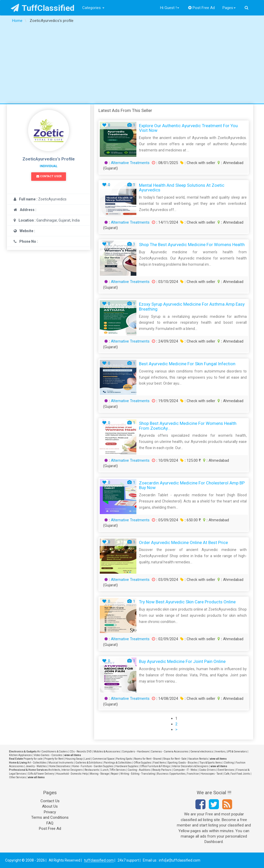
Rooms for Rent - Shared (148, 759)
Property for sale (33, 759)
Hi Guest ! (170, 8)
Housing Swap (74, 759)
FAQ (50, 823)
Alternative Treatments (130, 163)
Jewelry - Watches (36, 766)
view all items (73, 755)
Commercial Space (103, 759)
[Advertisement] (132, 65)
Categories (93, 8)
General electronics (202, 752)
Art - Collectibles (37, 763)
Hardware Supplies (127, 766)
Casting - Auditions (139, 770)
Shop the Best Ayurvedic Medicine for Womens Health (192, 245)
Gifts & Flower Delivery (41, 774)
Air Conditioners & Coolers (52, 752)
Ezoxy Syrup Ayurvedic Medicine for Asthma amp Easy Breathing (192, 307)
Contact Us (50, 801)
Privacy (50, 812)
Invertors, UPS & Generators (231, 752)
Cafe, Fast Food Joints (237, 774)
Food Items (160, 763)
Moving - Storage (99, 774)
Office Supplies (142, 763)
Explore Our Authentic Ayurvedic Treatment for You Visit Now (188, 128)
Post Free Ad (202, 8)
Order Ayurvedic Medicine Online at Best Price (183, 542)
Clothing (229, 763)
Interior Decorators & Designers (190, 766)
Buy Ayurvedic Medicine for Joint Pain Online (182, 661)
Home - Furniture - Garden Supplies (93, 766)
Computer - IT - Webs (185, 770)
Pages (229, 8)
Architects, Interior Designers (65, 770)
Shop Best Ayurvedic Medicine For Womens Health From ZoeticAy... (188, 426)
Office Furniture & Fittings (155, 766)
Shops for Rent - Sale (175, 759)
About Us (50, 806)
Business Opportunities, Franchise (178, 774)
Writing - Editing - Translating (138, 774)
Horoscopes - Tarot (211, 774)
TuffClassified (43, 8)
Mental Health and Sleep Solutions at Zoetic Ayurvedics (182, 188)
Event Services (226, 770)
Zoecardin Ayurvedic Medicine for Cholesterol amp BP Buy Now (192, 485)
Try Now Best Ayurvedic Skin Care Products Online (187, 602)
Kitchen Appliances (20, 755)
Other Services (18, 777)
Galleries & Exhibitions (89, 763)
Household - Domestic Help (72, 774)
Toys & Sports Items (211, 763)
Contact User (49, 176)
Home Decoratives (59, 766)
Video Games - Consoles (48, 755)
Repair (115, 774)
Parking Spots (124, 759)
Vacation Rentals (198, 759)
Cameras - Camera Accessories (170, 752)
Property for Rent (54, 759)
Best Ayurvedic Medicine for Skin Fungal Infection (187, 364)
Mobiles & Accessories (107, 752)
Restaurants (92, 770)
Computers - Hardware (135, 752)
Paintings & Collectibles (118, 763)
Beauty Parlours (162, 770)
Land (87, 759)
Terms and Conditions (50, 817)
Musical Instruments (61, 763)
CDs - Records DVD (81, 752)
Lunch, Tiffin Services (113, 770)
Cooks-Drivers (207, 770)
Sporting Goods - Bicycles (183, 763)
